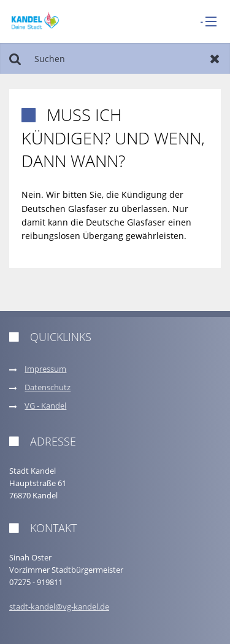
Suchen (15, 58)
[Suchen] (115, 58)
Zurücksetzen (215, 58)
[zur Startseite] (35, 21)
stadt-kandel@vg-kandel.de (59, 607)
